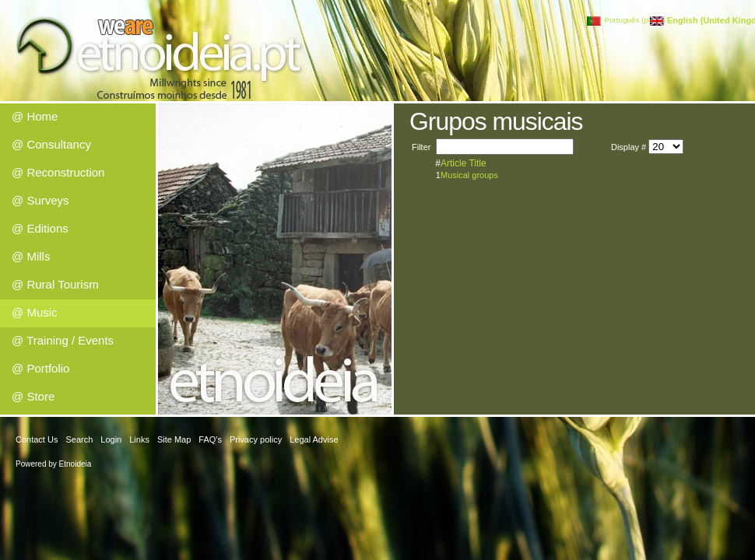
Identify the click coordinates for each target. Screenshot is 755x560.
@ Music (35, 312)
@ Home (35, 116)
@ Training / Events (63, 340)
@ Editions (40, 228)
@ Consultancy (51, 144)
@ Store (33, 396)
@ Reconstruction (58, 172)
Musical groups (469, 175)
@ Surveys (40, 200)
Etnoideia (75, 464)
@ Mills (31, 256)
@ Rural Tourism (55, 284)
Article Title (464, 163)
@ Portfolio (40, 368)
